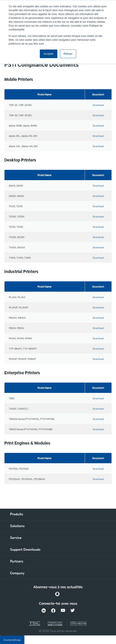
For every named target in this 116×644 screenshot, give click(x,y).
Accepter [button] (48, 54)
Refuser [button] (68, 54)
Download (98, 105)
